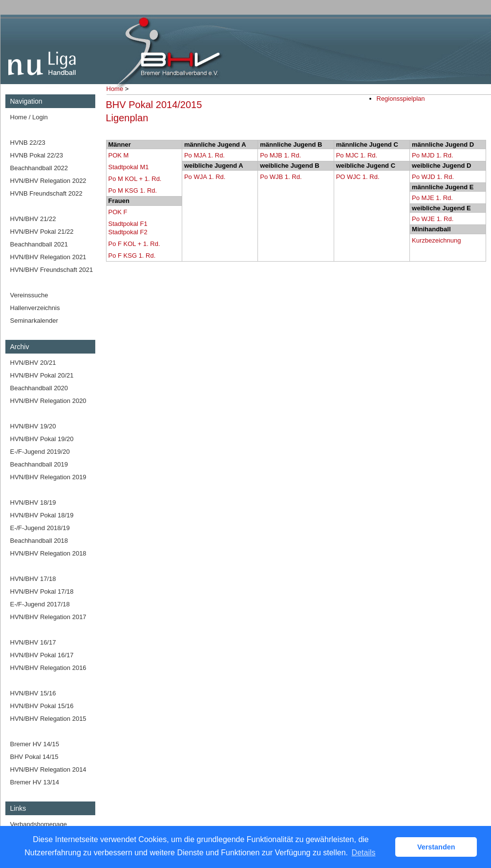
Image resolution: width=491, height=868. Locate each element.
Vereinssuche (29, 295)
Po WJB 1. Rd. (281, 177)
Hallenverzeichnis (35, 308)
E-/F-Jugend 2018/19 (40, 528)
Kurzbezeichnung (436, 240)
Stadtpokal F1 (128, 224)
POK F (118, 212)
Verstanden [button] (436, 847)
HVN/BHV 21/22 (33, 219)
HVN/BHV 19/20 (33, 426)
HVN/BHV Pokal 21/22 (42, 232)
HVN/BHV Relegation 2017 (48, 617)
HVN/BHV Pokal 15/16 (42, 706)
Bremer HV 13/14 (35, 782)
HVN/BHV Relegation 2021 (48, 257)
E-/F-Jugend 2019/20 (40, 452)
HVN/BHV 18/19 (33, 502)
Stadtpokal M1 (129, 167)
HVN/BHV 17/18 (33, 579)
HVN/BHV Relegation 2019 (48, 477)
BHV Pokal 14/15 (34, 757)
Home (115, 89)
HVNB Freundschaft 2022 (46, 193)
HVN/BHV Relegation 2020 (48, 401)
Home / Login (29, 117)
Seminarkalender (34, 321)
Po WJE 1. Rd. (433, 219)
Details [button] (364, 853)
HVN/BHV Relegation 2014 (48, 769)
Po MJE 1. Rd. (432, 198)
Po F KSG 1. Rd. (132, 256)
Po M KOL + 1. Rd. (135, 179)
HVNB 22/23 (28, 143)
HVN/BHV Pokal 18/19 (42, 515)
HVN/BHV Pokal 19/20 (42, 439)
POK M (119, 155)
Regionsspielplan (401, 99)
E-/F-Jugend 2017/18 (40, 604)
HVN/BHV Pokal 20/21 (42, 375)
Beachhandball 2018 (39, 541)
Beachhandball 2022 (39, 168)
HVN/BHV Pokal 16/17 (42, 655)
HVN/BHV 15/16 (33, 693)
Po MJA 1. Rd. (204, 155)
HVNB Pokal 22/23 (37, 155)
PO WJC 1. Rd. (358, 177)
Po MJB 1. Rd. (280, 155)
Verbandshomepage (39, 824)
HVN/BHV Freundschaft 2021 (52, 270)
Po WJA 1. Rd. (205, 177)
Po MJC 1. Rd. (357, 155)
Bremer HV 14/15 (35, 744)
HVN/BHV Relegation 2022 (48, 181)
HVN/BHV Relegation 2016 (48, 668)
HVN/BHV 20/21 (33, 363)
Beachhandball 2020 (39, 388)
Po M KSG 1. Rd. (133, 190)
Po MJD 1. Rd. (433, 155)
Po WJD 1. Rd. (433, 177)
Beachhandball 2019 (39, 464)
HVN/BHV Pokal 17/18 (42, 591)
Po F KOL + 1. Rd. (134, 244)
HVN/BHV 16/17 (33, 642)
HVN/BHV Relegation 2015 (48, 719)
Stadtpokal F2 (128, 232)
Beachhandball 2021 (39, 244)
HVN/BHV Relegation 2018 (48, 553)
